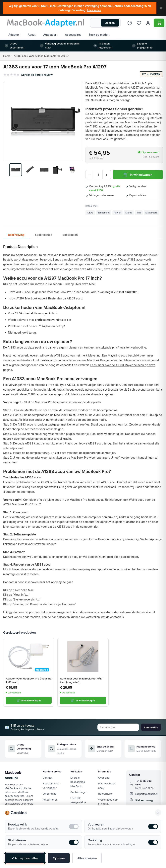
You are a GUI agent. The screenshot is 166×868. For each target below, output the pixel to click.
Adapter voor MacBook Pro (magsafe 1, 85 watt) (29, 680)
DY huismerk (151, 74)
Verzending (50, 794)
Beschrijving (16, 235)
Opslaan (59, 858)
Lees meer (94, 10)
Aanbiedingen (79, 792)
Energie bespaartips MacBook (78, 782)
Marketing (95, 840)
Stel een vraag (144, 800)
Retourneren (50, 800)
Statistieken (17, 840)
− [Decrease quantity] (90, 175)
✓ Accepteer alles (25, 858)
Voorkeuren (96, 824)
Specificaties (44, 235)
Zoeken (110, 23)
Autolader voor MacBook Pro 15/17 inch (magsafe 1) (81, 680)
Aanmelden (151, 727)
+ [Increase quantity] (106, 175)
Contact (47, 778)
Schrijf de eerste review (37, 75)
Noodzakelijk (18, 824)
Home (7, 56)
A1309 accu (75, 298)
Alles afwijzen (87, 858)
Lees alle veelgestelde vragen (78, 802)
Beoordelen (70, 235)
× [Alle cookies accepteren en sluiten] (158, 813)
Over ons (104, 778)
